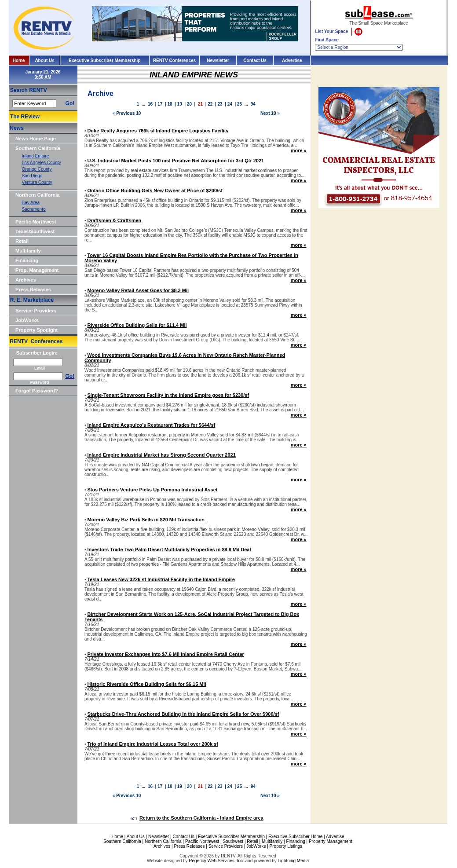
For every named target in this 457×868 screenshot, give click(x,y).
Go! (70, 103)
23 (220, 104)
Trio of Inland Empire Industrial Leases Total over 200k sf (153, 744)
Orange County (37, 169)
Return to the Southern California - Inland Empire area (197, 818)
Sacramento (34, 209)
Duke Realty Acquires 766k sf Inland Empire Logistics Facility (158, 131)
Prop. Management (37, 270)
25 (239, 104)
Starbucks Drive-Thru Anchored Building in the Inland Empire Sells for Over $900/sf (183, 714)
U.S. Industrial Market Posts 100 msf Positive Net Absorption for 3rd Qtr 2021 (175, 161)
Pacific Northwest (36, 222)
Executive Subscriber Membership (104, 60)
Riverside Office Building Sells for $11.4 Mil (137, 325)
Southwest (233, 841)
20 (189, 104)
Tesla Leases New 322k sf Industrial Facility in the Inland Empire (161, 579)
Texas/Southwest (35, 231)
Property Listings (286, 846)
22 (210, 104)
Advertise (292, 60)
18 (170, 104)
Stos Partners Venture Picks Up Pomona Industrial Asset (152, 490)
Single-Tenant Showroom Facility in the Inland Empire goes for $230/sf (168, 395)
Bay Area (31, 203)
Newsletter (218, 60)
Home (19, 60)
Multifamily (28, 251)
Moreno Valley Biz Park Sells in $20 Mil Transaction (146, 520)
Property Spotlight (37, 330)
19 (180, 104)
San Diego (32, 176)
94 (253, 104)
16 (150, 104)
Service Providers (36, 311)
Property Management (331, 841)
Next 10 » (270, 113)
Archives (26, 280)
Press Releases (33, 289)
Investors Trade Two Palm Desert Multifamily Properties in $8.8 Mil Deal (169, 549)
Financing (27, 260)
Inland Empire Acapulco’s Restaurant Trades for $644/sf (151, 425)
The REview (25, 117)
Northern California (37, 195)
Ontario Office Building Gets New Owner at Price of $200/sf (155, 190)
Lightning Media (293, 861)
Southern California (38, 148)
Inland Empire (36, 156)
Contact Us (255, 60)
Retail (22, 241)
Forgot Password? (37, 391)
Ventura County (37, 182)
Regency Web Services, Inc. (216, 861)
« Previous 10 (127, 113)
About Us (44, 60)
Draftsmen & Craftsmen (114, 220)
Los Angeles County (42, 163)
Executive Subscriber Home (295, 837)
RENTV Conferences (174, 60)
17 (160, 104)
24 (230, 104)
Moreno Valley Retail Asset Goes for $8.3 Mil (138, 290)
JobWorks (27, 320)
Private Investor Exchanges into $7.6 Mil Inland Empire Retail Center (165, 654)
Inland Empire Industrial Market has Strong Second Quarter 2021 (161, 455)
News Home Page (36, 139)
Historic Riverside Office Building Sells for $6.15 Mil (146, 684)
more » (299, 150)
